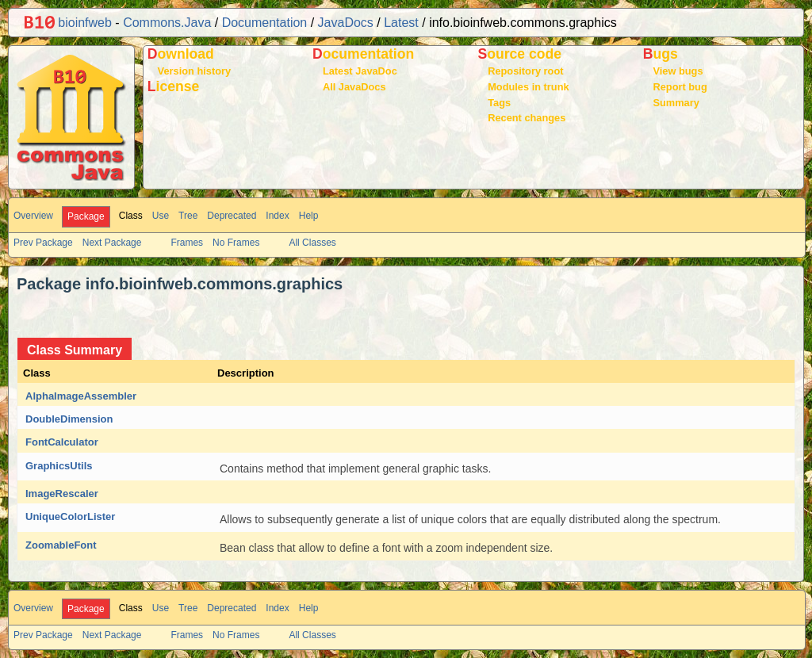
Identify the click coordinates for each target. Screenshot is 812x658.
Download (181, 54)
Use (161, 216)
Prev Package (43, 243)
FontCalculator (62, 442)
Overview (33, 216)
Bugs (661, 54)
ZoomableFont (61, 545)
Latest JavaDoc (360, 71)
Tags (499, 103)
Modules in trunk (528, 87)
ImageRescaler (62, 493)
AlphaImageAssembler (81, 396)
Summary (676, 103)
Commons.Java (167, 23)
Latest (401, 23)
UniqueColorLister (70, 516)
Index (277, 216)
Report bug (680, 87)
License (174, 86)
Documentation (265, 23)
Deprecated (232, 216)
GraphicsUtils (59, 466)
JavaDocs (346, 23)
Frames (187, 243)
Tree (188, 216)
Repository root (525, 71)
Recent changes (527, 118)
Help (309, 216)
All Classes (312, 243)
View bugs (678, 71)
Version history (194, 71)
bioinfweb (68, 23)
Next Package (112, 243)
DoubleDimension (69, 419)
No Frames (236, 243)
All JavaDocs (354, 87)
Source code (519, 54)
